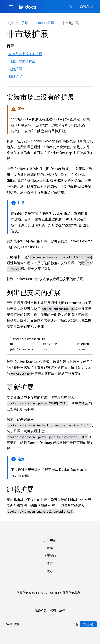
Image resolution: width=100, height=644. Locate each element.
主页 (10, 23)
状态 (53, 610)
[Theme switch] (88, 624)
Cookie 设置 (11, 624)
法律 (62, 610)
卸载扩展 (15, 77)
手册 (25, 23)
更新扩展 (15, 69)
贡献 (50, 571)
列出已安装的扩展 (22, 61)
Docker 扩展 (45, 23)
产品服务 (50, 540)
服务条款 (41, 610)
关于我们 (50, 556)
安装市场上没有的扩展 (25, 54)
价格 (50, 548)
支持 (50, 564)
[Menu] (11, 7)
